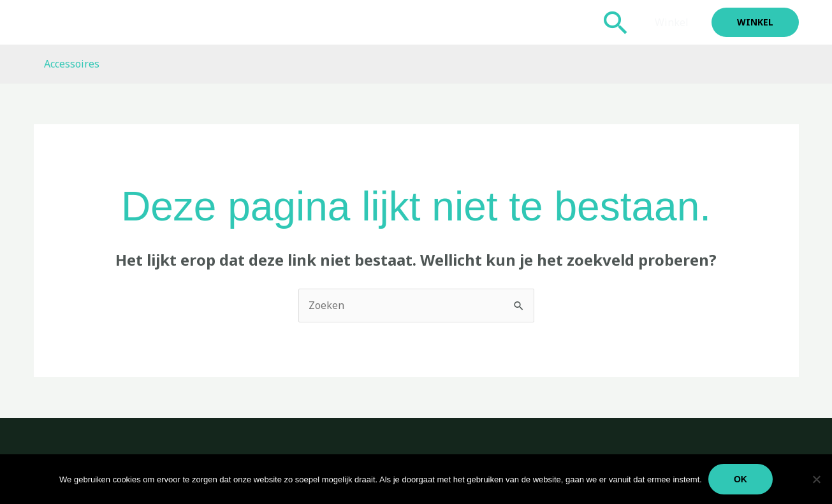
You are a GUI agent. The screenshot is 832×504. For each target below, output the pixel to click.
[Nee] (816, 479)
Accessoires (72, 64)
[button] (616, 22)
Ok (741, 479)
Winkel (672, 22)
